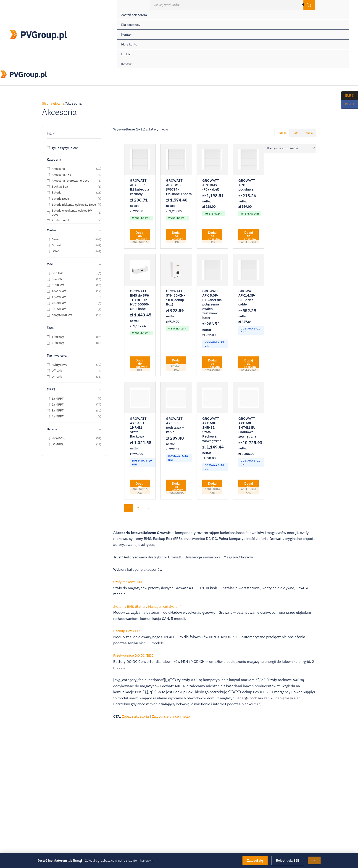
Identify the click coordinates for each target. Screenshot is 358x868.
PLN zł (347, 104)
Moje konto (129, 44)
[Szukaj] (309, 5)
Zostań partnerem (134, 15)
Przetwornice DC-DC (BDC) (135, 658)
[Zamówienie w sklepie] (290, 148)
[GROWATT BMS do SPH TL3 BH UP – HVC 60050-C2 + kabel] (140, 271)
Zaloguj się (255, 860)
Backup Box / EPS (128, 633)
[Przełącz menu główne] (353, 76)
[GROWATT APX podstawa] (248, 159)
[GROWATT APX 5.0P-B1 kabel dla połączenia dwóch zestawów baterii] (212, 271)
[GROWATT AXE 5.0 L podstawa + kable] (176, 399)
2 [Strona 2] (138, 510)
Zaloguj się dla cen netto (174, 719)
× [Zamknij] (314, 860)
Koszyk (126, 64)
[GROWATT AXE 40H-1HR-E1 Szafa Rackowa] (140, 399)
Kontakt (127, 35)
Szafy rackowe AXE (129, 584)
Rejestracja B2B (288, 860)
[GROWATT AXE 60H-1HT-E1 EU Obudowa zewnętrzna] (248, 399)
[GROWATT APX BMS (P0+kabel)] (212, 159)
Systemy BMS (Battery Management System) (150, 609)
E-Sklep (127, 54)
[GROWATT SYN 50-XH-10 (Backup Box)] (176, 271)
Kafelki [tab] (282, 133)
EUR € (347, 96)
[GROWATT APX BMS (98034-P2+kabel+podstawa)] (176, 159)
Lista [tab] (295, 133)
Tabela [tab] (309, 133)
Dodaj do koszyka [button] (141, 237)
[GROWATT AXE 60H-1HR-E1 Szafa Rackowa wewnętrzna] (212, 399)
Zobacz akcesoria (136, 719)
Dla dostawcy (131, 25)
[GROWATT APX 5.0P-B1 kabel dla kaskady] (140, 159)
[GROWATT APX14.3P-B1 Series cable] (248, 271)
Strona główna (54, 103)
